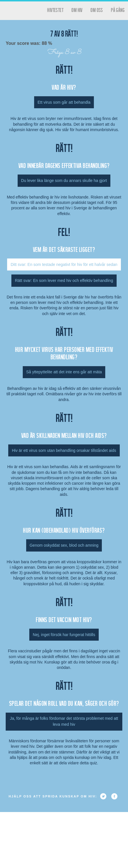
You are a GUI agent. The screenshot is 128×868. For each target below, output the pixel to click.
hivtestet (55, 10)
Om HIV (77, 10)
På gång (118, 10)
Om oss (97, 10)
